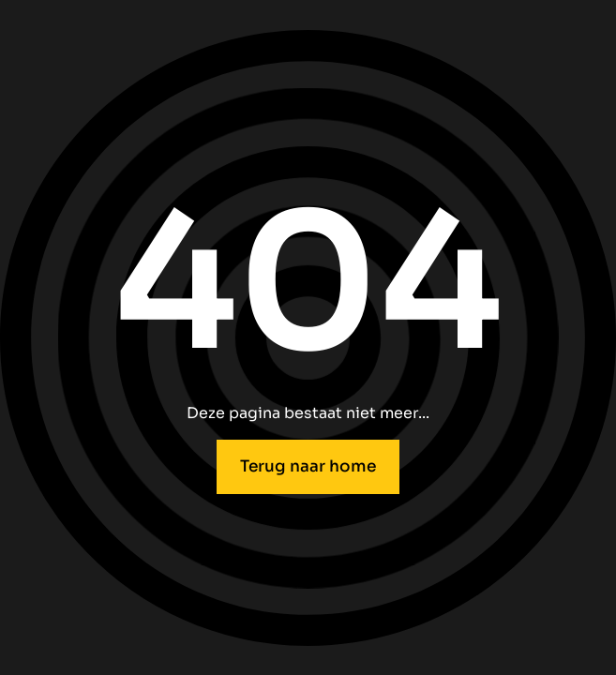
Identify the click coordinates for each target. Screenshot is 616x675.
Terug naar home (308, 466)
